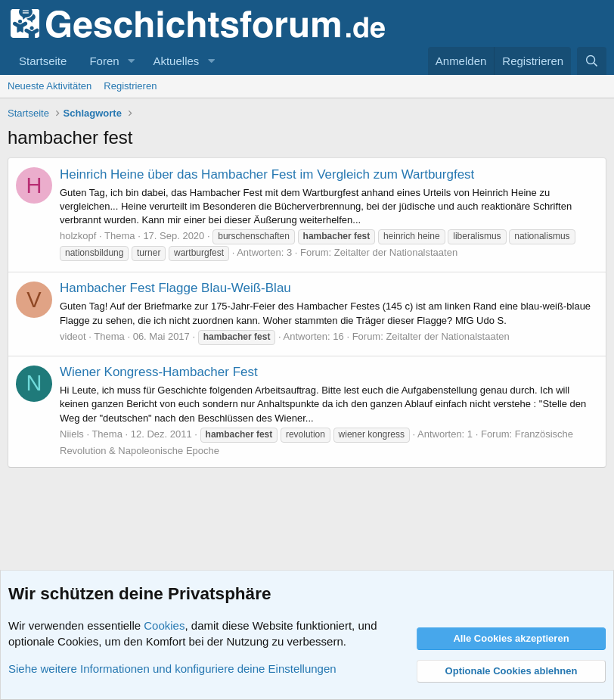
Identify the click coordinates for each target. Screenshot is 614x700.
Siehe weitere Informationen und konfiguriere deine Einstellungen (172, 669)
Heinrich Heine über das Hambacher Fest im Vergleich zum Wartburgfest (267, 174)
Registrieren (130, 86)
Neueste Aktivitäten (50, 86)
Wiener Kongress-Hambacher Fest (159, 372)
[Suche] (592, 61)
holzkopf (78, 236)
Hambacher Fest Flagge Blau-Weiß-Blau (175, 288)
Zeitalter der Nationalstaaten (396, 252)
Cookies (164, 625)
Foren (104, 61)
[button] (131, 61)
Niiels (72, 434)
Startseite (43, 61)
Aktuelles (176, 61)
